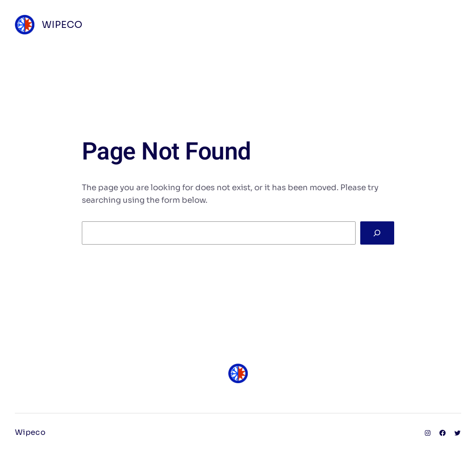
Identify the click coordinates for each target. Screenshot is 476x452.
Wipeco (62, 25)
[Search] (377, 233)
